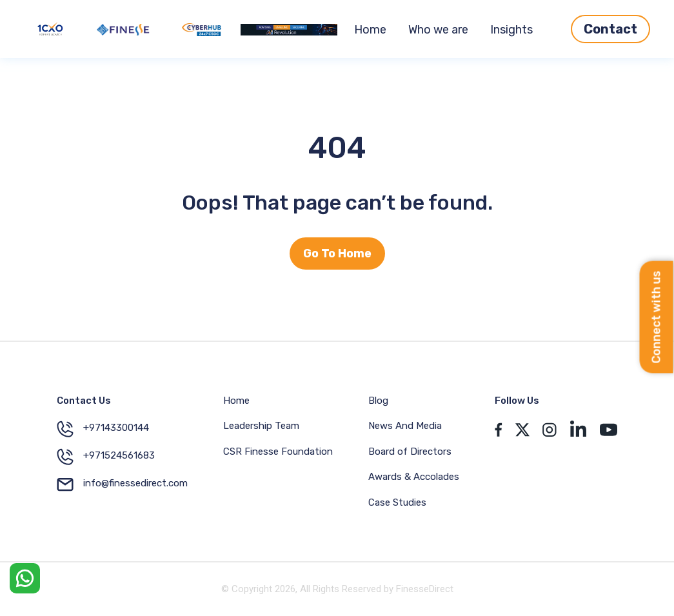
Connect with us (657, 317)
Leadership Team (261, 426)
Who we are (438, 30)
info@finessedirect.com (122, 484)
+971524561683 (106, 457)
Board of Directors (410, 452)
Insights (511, 30)
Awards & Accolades (414, 477)
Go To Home (337, 253)
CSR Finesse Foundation (278, 452)
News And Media (405, 426)
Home (370, 30)
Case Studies (397, 502)
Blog (378, 401)
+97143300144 (103, 429)
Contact (610, 29)
